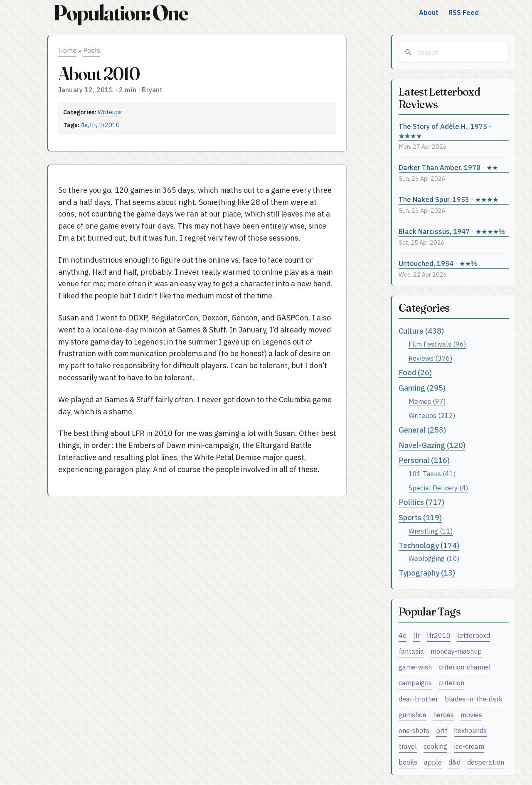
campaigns (415, 683)
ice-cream (469, 746)
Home (67, 50)
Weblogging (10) (434, 558)
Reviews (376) (430, 358)
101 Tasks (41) (432, 474)
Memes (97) (427, 401)
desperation (486, 762)
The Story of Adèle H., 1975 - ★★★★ (445, 131)
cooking (435, 746)
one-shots (414, 730)
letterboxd (474, 635)
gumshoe (413, 715)
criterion (451, 683)
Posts (92, 50)
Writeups (110, 112)
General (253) (422, 430)
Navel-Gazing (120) (432, 445)
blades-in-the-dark (474, 699)
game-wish (415, 667)
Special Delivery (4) (438, 488)
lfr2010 (109, 125)
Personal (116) (424, 460)
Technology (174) (429, 545)
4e (84, 125)
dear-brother (418, 699)
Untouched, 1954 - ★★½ (438, 263)
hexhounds (470, 730)
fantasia (411, 651)
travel (408, 746)
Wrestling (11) (431, 531)
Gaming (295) (422, 388)
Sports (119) (420, 518)
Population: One (121, 13)
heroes (443, 715)
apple (433, 762)
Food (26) (415, 373)
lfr (93, 125)
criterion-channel (465, 667)
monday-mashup (456, 651)
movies (471, 715)
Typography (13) (427, 573)
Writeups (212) (432, 415)
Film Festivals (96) (437, 344)
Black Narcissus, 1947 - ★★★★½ (452, 231)
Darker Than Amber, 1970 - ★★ (448, 167)
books (408, 762)
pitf (442, 730)
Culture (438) (421, 331)
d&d (454, 762)
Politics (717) (421, 502)
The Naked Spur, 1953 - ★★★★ (448, 199)
